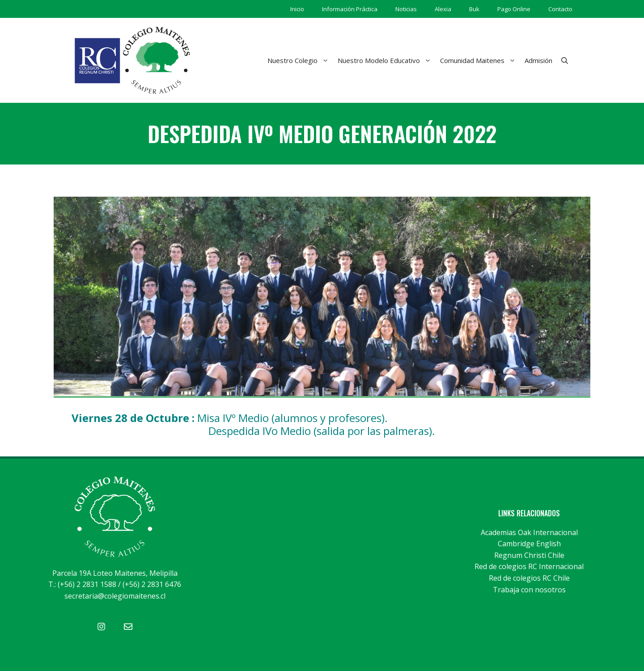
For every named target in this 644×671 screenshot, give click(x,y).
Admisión (538, 60)
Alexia (443, 9)
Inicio (297, 9)
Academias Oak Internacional (529, 532)
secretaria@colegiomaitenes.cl (115, 596)
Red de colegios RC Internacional (529, 566)
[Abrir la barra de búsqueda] (565, 60)
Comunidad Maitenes (480, 60)
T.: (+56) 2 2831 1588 (82, 584)
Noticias (406, 9)
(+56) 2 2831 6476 (152, 584)
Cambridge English (529, 544)
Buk (474, 9)
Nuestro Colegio (300, 60)
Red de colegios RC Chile (529, 578)
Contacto (560, 9)
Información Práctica (350, 9)
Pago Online (514, 9)
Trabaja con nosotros (529, 590)
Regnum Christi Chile (529, 555)
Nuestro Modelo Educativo (387, 60)
